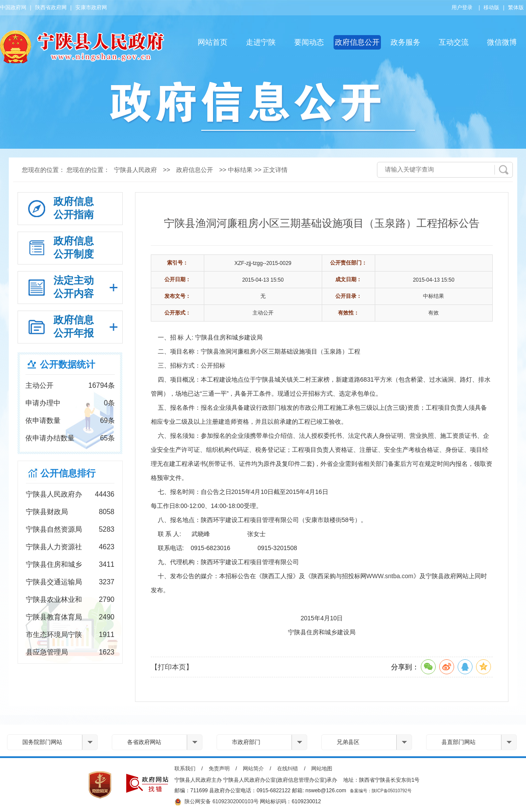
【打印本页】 (172, 667)
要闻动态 (309, 42)
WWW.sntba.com (390, 576)
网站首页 (213, 42)
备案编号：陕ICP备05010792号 (381, 791)
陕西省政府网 (51, 7)
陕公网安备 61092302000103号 (217, 802)
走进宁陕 (261, 42)
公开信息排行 (68, 473)
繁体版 (516, 7)
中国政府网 (13, 7)
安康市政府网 (91, 7)
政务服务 (405, 42)
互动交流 (454, 42)
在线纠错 (288, 769)
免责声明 (219, 769)
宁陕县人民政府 (135, 170)
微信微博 (502, 42)
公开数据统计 (68, 364)
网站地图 (322, 769)
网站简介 (253, 769)
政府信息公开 (357, 42)
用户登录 (462, 7)
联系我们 (185, 769)
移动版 (491, 7)
